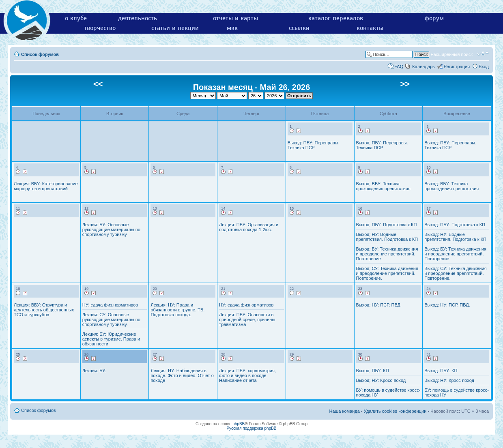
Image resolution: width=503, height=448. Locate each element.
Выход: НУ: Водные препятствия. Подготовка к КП (387, 237)
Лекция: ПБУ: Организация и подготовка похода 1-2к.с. (249, 227)
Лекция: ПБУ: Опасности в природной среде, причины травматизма (247, 319)
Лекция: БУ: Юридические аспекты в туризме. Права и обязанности (111, 339)
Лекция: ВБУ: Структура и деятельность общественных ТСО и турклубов (44, 310)
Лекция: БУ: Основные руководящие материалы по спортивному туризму (111, 229)
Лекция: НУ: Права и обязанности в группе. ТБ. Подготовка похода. (177, 310)
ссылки (299, 28)
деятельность (138, 18)
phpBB (239, 424)
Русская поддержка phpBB (251, 428)
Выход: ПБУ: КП (373, 371)
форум (434, 18)
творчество (100, 28)
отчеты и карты (235, 18)
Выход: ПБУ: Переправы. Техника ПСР (314, 145)
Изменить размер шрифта (483, 54)
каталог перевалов (336, 18)
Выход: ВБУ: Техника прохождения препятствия (383, 186)
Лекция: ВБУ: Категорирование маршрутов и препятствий (46, 186)
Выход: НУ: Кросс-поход (381, 380)
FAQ (399, 66)
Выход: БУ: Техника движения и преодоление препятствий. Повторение (387, 254)
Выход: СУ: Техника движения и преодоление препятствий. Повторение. (387, 273)
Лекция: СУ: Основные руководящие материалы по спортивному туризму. (111, 319)
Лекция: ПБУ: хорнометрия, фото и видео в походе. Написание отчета (247, 375)
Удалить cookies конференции (395, 411)
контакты (370, 28)
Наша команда (344, 411)
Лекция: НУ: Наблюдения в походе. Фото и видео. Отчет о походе (182, 375)
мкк (232, 28)
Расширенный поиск (451, 54)
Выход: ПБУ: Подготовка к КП (387, 225)
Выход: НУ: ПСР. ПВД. (379, 305)
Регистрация (457, 66)
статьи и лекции (175, 28)
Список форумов (40, 54)
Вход (484, 66)
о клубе (76, 18)
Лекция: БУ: (94, 371)
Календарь (423, 66)
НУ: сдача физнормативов (246, 305)
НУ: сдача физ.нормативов (110, 305)
